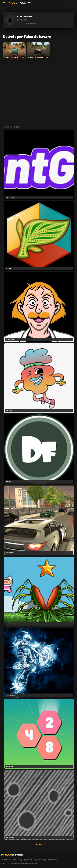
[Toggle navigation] (4, 3)
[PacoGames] (12, 855)
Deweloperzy (53, 860)
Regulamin (38, 860)
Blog (45, 860)
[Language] (30, 3)
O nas (14, 860)
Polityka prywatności (25, 860)
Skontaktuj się (6, 860)
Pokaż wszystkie (38, 844)
